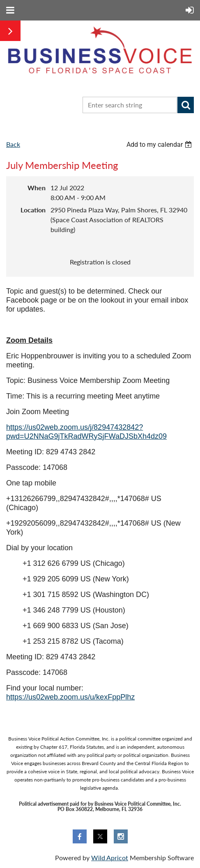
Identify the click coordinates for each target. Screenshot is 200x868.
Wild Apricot (110, 858)
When (37, 188)
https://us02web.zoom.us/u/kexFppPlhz (70, 697)
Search (186, 105)
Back (13, 144)
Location (33, 210)
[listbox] (160, 145)
